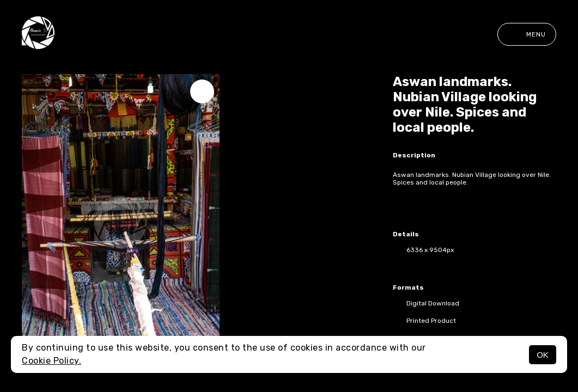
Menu (527, 34)
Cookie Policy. (51, 361)
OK (543, 355)
